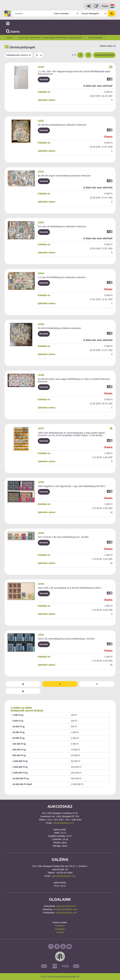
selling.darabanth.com (66, 913)
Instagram (60, 929)
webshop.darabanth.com (65, 909)
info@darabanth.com (64, 823)
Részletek (44, 80)
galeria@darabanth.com (64, 876)
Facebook (60, 926)
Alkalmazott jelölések (104, 55)
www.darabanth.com (66, 906)
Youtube (60, 932)
